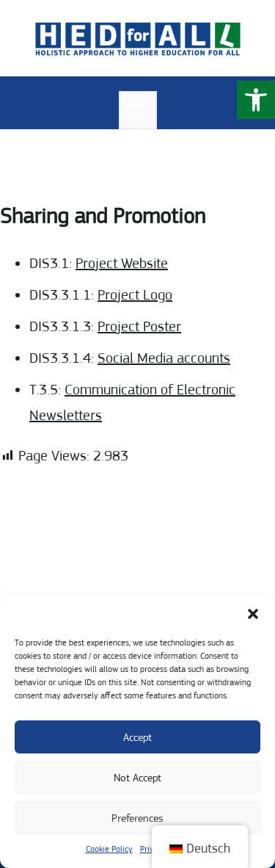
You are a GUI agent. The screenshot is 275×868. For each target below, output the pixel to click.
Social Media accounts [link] (164, 358)
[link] (256, 100)
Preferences (137, 818)
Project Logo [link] (135, 295)
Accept (137, 737)
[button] (253, 614)
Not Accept (137, 778)
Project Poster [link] (139, 326)
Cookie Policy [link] (109, 849)
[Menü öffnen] (138, 110)
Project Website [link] (122, 263)
